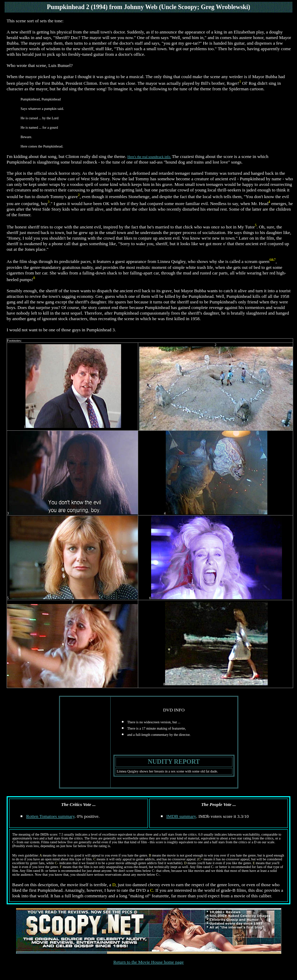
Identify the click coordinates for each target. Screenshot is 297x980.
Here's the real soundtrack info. (149, 157)
